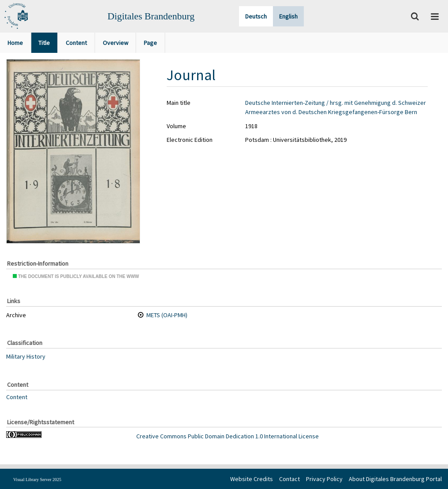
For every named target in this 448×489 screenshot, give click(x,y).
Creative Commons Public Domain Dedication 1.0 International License (228, 436)
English (288, 16)
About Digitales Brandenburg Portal (395, 479)
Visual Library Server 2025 (37, 480)
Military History (26, 356)
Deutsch (256, 16)
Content (17, 396)
